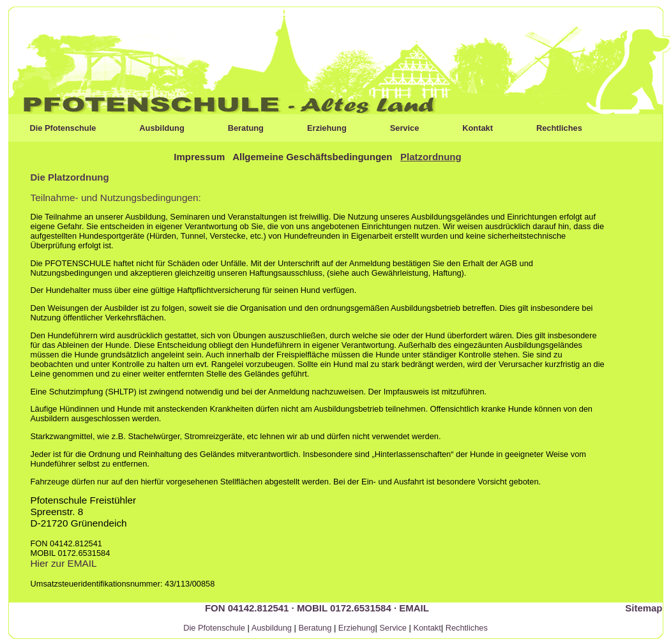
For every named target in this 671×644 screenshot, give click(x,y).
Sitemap (644, 608)
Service (405, 128)
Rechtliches (559, 128)
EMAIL (414, 608)
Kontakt (478, 128)
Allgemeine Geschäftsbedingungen (312, 157)
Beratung (246, 128)
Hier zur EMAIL (64, 563)
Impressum (199, 157)
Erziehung (327, 128)
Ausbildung (162, 128)
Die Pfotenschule (63, 128)
